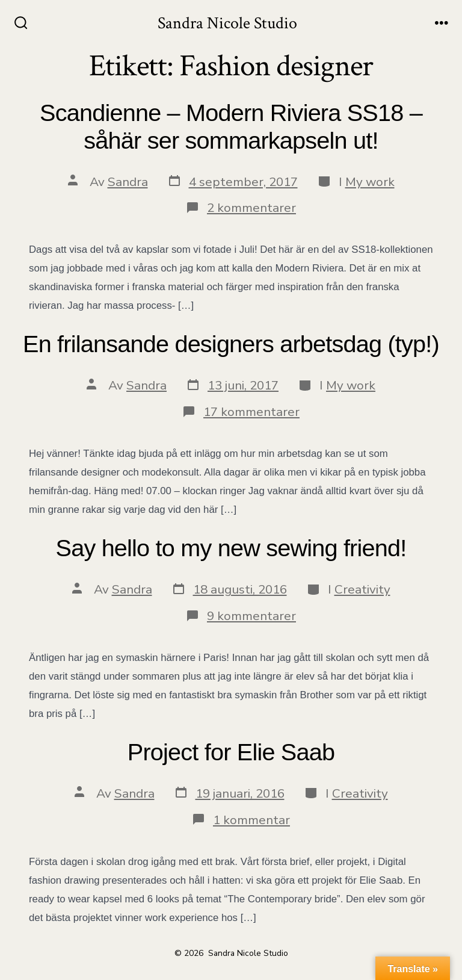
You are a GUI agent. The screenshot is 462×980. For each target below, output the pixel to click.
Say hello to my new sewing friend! (231, 548)
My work (370, 182)
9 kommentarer (251, 616)
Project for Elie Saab (231, 752)
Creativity (362, 589)
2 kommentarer (251, 208)
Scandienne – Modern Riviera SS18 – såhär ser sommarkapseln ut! (231, 126)
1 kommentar (251, 820)
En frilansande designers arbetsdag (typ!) (231, 344)
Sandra (128, 182)
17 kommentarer (251, 412)
